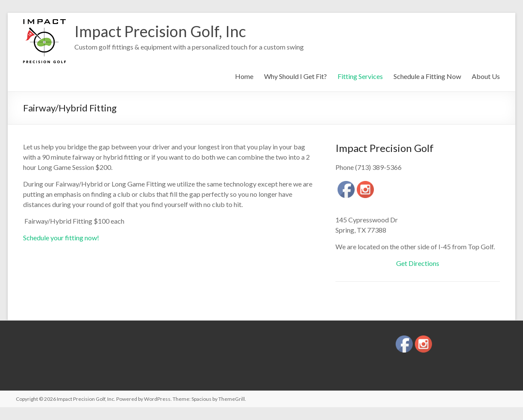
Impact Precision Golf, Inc (160, 31)
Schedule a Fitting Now (427, 76)
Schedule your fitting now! (61, 238)
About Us (486, 76)
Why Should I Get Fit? (295, 76)
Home (244, 76)
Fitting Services (360, 76)
